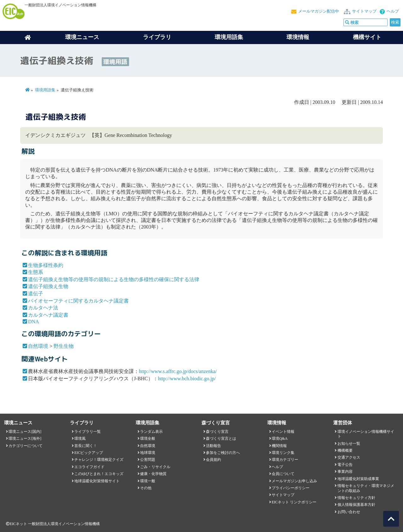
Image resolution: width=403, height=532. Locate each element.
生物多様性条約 (46, 265)
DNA (34, 322)
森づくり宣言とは (221, 439)
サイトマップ (364, 11)
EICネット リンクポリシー (294, 502)
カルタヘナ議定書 (48, 315)
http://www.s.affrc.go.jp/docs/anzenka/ (178, 371)
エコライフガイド (89, 467)
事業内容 (345, 472)
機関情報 (279, 446)
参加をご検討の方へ (223, 453)
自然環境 (38, 346)
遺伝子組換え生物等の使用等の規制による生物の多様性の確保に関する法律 (114, 279)
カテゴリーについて (26, 446)
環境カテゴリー (285, 460)
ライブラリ (157, 37)
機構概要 (345, 450)
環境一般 (148, 481)
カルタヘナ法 (43, 308)
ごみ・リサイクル (155, 467)
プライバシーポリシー (291, 488)
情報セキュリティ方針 (356, 498)
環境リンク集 (283, 453)
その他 (146, 488)
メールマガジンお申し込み (294, 481)
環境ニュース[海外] (25, 439)
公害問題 (148, 460)
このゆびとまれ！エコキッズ (99, 474)
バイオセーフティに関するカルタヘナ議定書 (78, 301)
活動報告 (213, 446)
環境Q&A (280, 439)
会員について (283, 474)
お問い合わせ (349, 512)
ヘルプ (393, 11)
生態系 (36, 272)
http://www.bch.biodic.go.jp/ (187, 379)
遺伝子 (36, 294)
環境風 (80, 439)
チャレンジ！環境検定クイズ (99, 460)
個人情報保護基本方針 (356, 505)
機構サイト (367, 37)
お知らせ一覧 (349, 444)
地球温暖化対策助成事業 (358, 479)
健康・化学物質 (153, 474)
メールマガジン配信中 (319, 11)
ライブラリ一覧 (88, 432)
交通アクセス (349, 457)
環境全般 (148, 439)
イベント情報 (283, 432)
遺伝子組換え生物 (48, 286)
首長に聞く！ (86, 446)
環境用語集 (229, 37)
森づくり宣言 (217, 432)
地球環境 (148, 453)
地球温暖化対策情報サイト (97, 481)
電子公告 (345, 465)
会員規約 (213, 460)
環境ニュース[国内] (25, 432)
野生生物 (64, 346)
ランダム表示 (151, 432)
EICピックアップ (89, 453)
